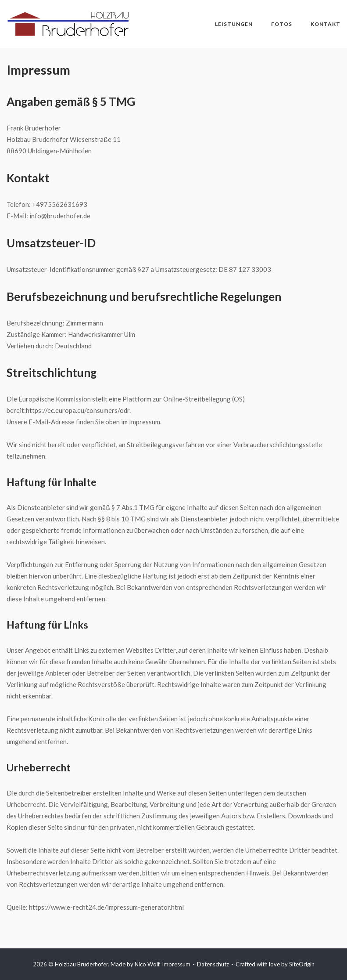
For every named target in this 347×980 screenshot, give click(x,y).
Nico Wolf (147, 964)
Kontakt (326, 24)
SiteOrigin (302, 964)
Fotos (282, 24)
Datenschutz (213, 964)
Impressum (176, 964)
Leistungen (234, 24)
